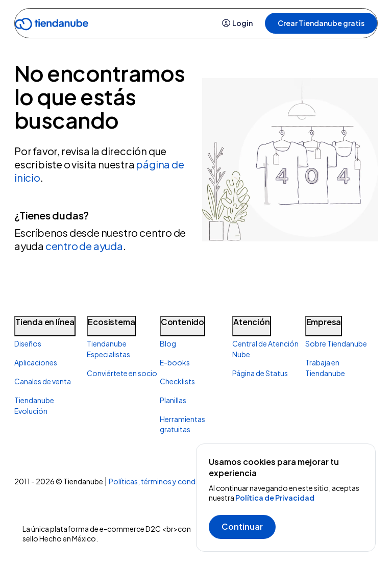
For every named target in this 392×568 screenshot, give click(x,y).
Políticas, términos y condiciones (164, 481)
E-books (175, 362)
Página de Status (260, 373)
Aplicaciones (36, 362)
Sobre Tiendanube (336, 343)
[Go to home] (52, 26)
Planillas (173, 400)
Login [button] (237, 23)
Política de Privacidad (275, 498)
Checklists (177, 381)
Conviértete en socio (122, 373)
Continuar (242, 526)
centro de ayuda (84, 246)
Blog (168, 343)
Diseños (28, 343)
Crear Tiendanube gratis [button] (321, 23)
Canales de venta (43, 381)
